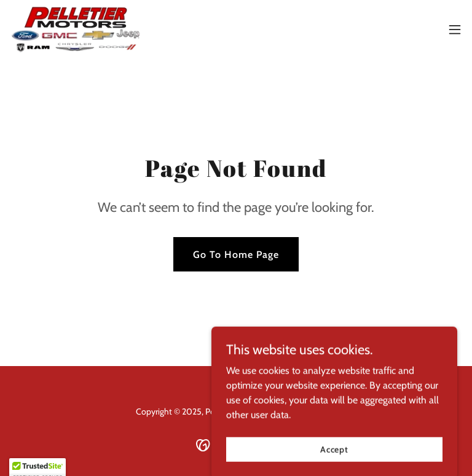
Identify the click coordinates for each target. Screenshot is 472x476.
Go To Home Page (236, 255)
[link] (76, 29)
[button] (455, 29)
